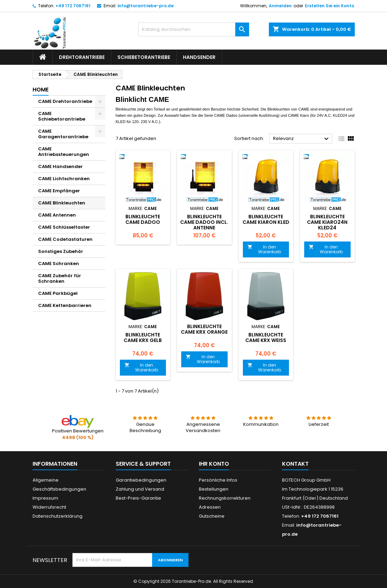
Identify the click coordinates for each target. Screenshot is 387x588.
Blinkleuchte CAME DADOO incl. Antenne (204, 222)
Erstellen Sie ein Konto (329, 6)
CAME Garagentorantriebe (63, 134)
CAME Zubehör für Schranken (60, 278)
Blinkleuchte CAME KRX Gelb (143, 337)
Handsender (199, 57)
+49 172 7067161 (73, 6)
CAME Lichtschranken (64, 179)
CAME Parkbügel (58, 293)
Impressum (45, 498)
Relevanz (302, 139)
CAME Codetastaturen (65, 239)
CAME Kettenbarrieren (65, 305)
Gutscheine (212, 516)
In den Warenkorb (264, 249)
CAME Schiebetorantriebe (62, 116)
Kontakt (295, 464)
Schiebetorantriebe (144, 57)
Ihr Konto (214, 464)
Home (41, 90)
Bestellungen (214, 489)
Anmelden (280, 6)
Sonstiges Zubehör (61, 251)
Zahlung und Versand (140, 489)
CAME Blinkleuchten (62, 203)
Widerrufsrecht (49, 507)
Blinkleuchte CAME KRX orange (204, 329)
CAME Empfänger (59, 191)
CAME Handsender (60, 166)
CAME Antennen (57, 215)
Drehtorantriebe (82, 57)
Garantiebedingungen (141, 480)
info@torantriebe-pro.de (146, 6)
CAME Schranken (59, 264)
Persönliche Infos (218, 480)
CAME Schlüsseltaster (64, 227)
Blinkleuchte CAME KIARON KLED (266, 219)
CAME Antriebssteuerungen (64, 152)
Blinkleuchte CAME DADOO (143, 219)
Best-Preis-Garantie (138, 498)
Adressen (210, 507)
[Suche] (194, 29)
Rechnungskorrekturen (225, 498)
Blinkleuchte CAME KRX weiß (266, 337)
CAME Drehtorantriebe (65, 101)
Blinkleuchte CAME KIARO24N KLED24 (327, 222)
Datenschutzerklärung (58, 516)
